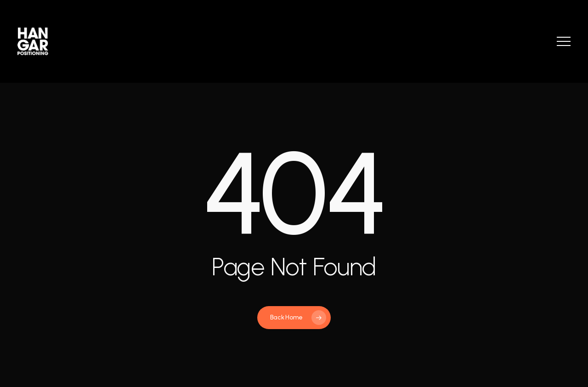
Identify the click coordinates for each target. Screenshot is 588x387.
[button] (564, 42)
